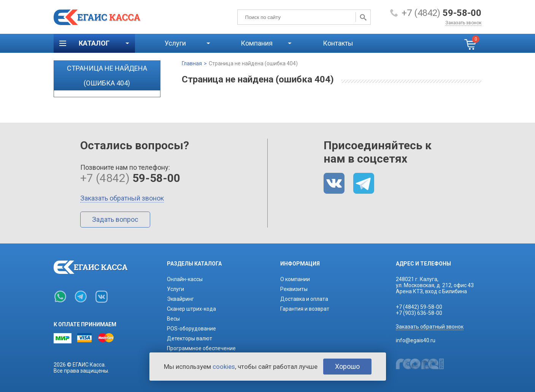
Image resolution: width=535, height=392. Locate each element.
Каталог (94, 43)
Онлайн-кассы (185, 279)
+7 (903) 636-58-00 (419, 313)
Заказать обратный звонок (122, 198)
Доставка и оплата (304, 299)
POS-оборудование (191, 329)
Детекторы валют (190, 338)
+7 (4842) (441, 13)
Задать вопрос (115, 219)
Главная (192, 63)
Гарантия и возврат (305, 309)
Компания (257, 43)
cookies (224, 367)
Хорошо (347, 366)
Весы (173, 319)
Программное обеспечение (201, 348)
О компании (295, 279)
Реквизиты (294, 289)
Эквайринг (180, 299)
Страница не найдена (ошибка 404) (253, 63)
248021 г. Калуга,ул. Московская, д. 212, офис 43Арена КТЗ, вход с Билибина (435, 285)
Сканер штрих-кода (191, 309)
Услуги (175, 43)
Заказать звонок (463, 23)
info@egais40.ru (416, 340)
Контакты (338, 43)
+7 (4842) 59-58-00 (419, 307)
